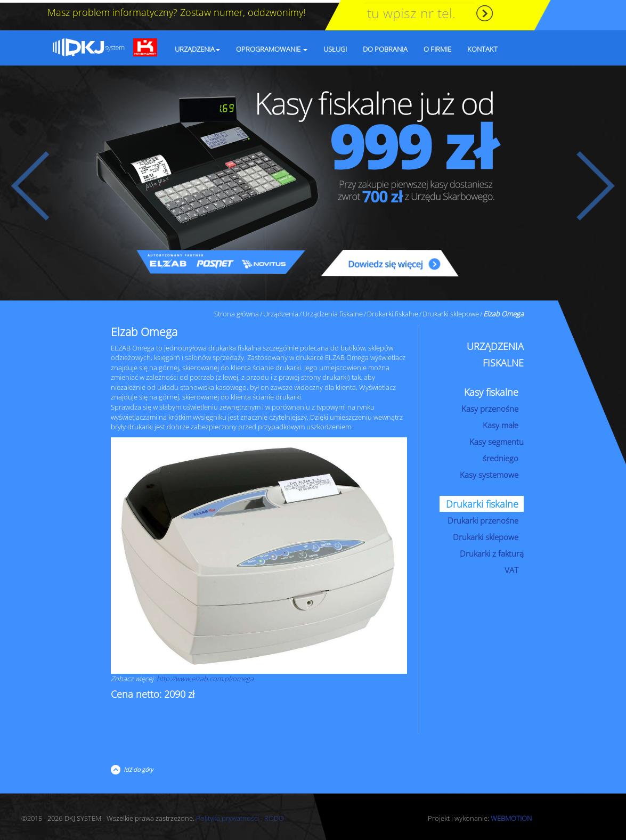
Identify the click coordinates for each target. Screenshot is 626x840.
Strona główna (237, 311)
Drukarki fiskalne (393, 311)
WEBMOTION (511, 815)
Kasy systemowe (489, 472)
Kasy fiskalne (491, 389)
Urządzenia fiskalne (333, 311)
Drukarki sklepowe (451, 311)
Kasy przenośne (490, 406)
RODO (274, 815)
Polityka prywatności (227, 815)
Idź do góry (137, 767)
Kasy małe (501, 422)
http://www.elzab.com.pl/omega (205, 676)
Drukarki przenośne (483, 518)
